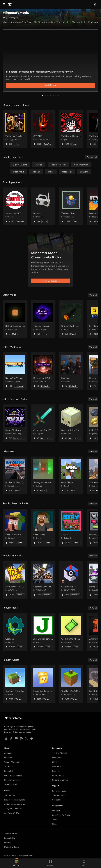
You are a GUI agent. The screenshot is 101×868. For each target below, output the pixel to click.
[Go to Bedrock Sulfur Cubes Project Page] (71, 423)
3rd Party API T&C (12, 813)
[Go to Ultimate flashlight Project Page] (71, 319)
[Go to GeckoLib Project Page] (15, 632)
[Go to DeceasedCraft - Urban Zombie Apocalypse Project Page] (43, 580)
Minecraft (8, 758)
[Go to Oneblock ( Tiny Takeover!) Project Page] (15, 684)
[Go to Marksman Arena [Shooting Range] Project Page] (15, 475)
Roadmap (56, 771)
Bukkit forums (58, 776)
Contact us (57, 800)
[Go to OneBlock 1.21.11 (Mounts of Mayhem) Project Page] (71, 684)
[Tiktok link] (11, 738)
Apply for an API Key (13, 809)
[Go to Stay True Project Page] (71, 528)
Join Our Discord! (60, 753)
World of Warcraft (12, 762)
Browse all (92, 157)
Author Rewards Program (15, 804)
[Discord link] (21, 738)
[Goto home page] (10, 4)
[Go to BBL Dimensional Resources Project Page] (15, 319)
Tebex (55, 820)
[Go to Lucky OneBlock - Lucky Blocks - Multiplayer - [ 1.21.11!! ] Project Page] (43, 684)
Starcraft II (9, 771)
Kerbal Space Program (13, 776)
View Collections (50, 281)
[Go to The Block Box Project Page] (71, 206)
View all (93, 295)
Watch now (51, 85)
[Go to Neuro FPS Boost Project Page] (15, 423)
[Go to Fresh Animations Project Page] (15, 528)
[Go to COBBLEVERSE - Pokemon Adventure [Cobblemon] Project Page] (71, 580)
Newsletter (57, 767)
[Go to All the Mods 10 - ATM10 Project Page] (15, 580)
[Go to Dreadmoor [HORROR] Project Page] (43, 371)
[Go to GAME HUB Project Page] (71, 475)
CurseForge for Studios (62, 815)
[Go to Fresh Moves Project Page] (43, 528)
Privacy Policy (10, 838)
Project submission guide (15, 800)
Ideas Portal (57, 758)
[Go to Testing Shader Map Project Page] (43, 475)
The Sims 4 (9, 767)
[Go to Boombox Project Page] (43, 206)
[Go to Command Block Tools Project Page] (43, 423)
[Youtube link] (16, 738)
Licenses (8, 843)
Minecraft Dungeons (13, 780)
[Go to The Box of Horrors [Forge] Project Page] (71, 129)
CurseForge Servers (60, 780)
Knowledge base (59, 791)
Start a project (10, 795)
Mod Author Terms (11, 847)
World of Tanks (11, 785)
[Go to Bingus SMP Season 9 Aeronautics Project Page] (15, 371)
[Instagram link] (6, 738)
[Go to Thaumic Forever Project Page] (43, 319)
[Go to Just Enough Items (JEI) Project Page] (43, 632)
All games (8, 753)
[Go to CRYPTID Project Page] (43, 129)
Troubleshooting (59, 795)
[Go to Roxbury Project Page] (71, 371)
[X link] (26, 738)
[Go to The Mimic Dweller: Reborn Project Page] (15, 129)
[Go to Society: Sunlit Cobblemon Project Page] (15, 206)
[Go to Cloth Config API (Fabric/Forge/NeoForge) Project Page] (71, 632)
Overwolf (56, 811)
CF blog (55, 762)
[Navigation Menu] (4, 4)
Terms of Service (11, 834)
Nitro (54, 824)
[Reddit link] (31, 738)
